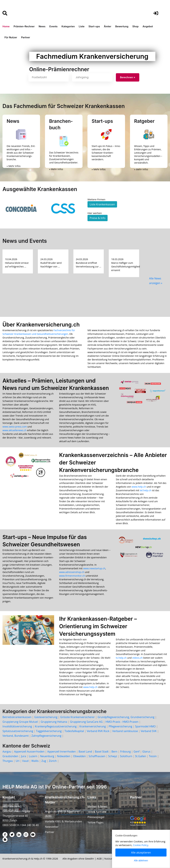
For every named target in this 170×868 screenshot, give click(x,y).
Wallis (35, 761)
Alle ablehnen (141, 861)
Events (54, 26)
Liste (82, 26)
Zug (44, 761)
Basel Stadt (102, 752)
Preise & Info (98, 218)
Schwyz (113, 756)
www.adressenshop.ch (72, 572)
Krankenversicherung (93, 726)
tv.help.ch (121, 658)
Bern (114, 752)
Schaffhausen (97, 756)
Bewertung (122, 26)
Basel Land (85, 752)
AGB (99, 859)
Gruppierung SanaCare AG (86, 722)
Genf (136, 752)
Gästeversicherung (46, 717)
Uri (17, 761)
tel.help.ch (146, 490)
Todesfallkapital (74, 731)
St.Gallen (141, 756)
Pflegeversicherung (120, 726)
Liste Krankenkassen (102, 204)
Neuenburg (47, 756)
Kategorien (68, 26)
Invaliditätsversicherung (17, 726)
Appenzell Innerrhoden (62, 752)
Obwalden (79, 756)
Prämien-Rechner (24, 26)
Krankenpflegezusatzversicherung (56, 726)
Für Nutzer (11, 37)
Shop (135, 26)
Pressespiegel (96, 817)
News (42, 26)
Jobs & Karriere (97, 812)
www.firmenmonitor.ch (72, 576)
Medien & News (97, 806)
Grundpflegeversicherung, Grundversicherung (126, 717)
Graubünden (10, 756)
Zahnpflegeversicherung (46, 736)
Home (6, 26)
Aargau (7, 752)
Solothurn (126, 756)
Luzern (33, 756)
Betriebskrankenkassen (17, 717)
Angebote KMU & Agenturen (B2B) (62, 814)
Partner (26, 37)
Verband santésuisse (125, 731)
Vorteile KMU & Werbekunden (64, 821)
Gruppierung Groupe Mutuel (20, 722)
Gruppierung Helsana (54, 722)
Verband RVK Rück (98, 731)
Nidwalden (64, 756)
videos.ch (138, 658)
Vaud (25, 761)
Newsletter (52, 827)
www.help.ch (139, 487)
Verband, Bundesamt (16, 736)
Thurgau (8, 761)
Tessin (153, 756)
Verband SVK (149, 731)
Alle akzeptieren (141, 853)
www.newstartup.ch (94, 568)
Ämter (108, 26)
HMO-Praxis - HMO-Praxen (122, 722)
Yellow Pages (95, 822)
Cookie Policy (141, 845)
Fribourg (125, 752)
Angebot (148, 26)
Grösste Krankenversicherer (78, 717)
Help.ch (38, 859)
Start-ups (94, 26)
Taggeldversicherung (49, 731)
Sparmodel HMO (145, 726)
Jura (24, 756)
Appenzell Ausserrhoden (29, 752)
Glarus (146, 752)
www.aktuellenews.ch (15, 430)
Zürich (53, 761)
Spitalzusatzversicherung (18, 731)
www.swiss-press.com (15, 427)
